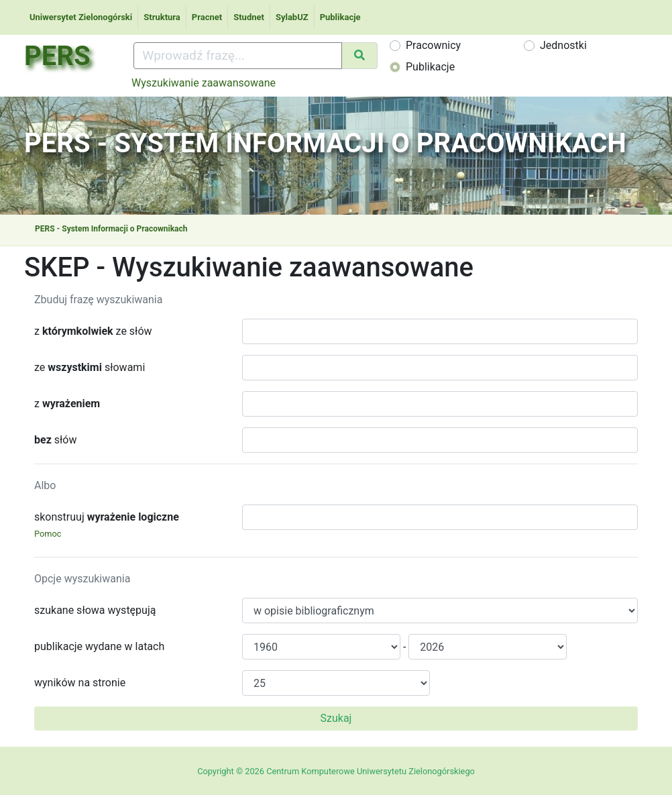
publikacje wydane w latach (99, 646)
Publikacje (340, 17)
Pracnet (207, 17)
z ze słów (93, 331)
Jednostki (563, 45)
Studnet (249, 17)
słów (55, 440)
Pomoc (48, 534)
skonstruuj (107, 525)
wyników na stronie (80, 683)
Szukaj (336, 718)
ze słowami (90, 367)
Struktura (162, 17)
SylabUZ (292, 17)
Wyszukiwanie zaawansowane (204, 83)
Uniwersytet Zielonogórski (81, 17)
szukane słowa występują (95, 610)
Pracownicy (433, 45)
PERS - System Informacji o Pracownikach (111, 229)
